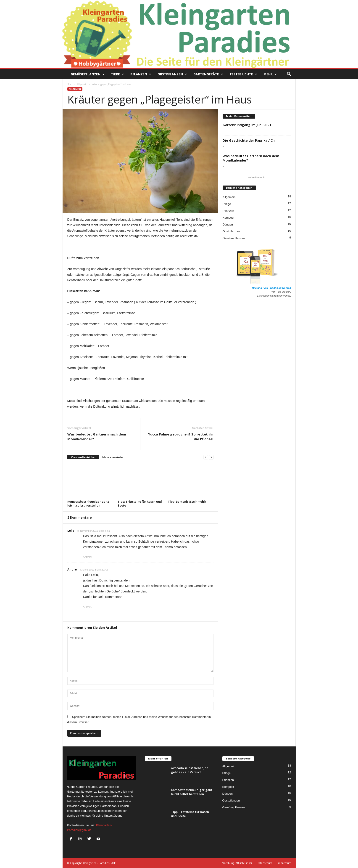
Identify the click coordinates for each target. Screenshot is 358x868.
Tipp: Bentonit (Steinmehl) (187, 502)
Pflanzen (141, 74)
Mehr (270, 74)
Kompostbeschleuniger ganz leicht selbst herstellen (88, 503)
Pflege (227, 204)
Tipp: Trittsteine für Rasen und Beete (140, 503)
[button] (289, 74)
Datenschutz (265, 863)
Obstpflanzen (172, 74)
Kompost (228, 218)
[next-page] (211, 457)
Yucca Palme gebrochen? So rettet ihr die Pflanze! (181, 437)
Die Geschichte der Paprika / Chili (250, 140)
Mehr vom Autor (113, 457)
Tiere (117, 74)
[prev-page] (206, 457)
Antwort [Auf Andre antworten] (87, 607)
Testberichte (243, 74)
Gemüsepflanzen (88, 74)
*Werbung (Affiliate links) (237, 863)
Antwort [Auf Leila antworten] (87, 557)
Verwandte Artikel (83, 457)
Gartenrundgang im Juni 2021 (247, 125)
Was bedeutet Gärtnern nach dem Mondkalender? (97, 437)
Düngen (228, 224)
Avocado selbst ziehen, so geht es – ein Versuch (190, 770)
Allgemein (82, 84)
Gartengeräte (208, 74)
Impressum (284, 863)
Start (70, 84)
